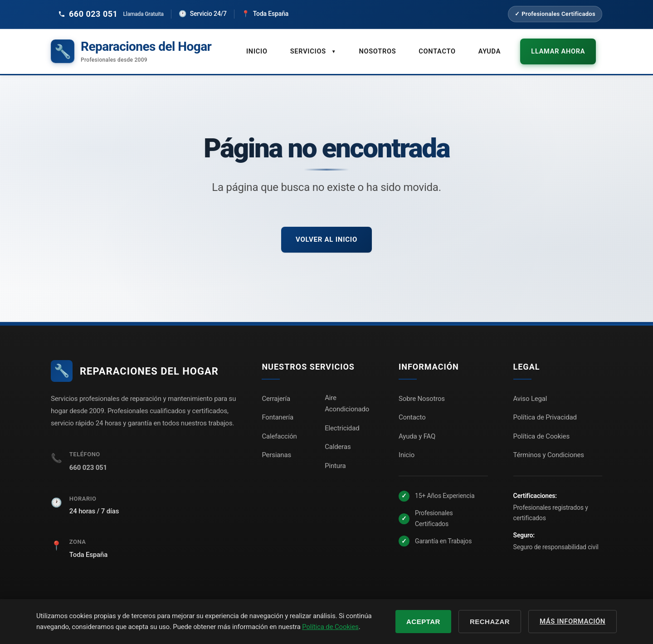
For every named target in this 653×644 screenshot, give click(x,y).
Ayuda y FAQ (417, 428)
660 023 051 (88, 459)
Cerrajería (276, 390)
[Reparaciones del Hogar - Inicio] (131, 47)
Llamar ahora (565, 47)
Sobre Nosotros (422, 390)
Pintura (335, 457)
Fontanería (278, 409)
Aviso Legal (530, 390)
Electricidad (342, 420)
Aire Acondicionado (347, 395)
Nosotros (393, 47)
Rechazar (490, 622)
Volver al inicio (326, 231)
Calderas (338, 439)
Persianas (276, 447)
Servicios (330, 47)
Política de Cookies (541, 428)
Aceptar (423, 622)
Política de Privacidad (545, 409)
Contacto (451, 47)
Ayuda (502, 47)
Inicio (275, 47)
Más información (573, 621)
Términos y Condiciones (549, 447)
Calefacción (279, 428)
